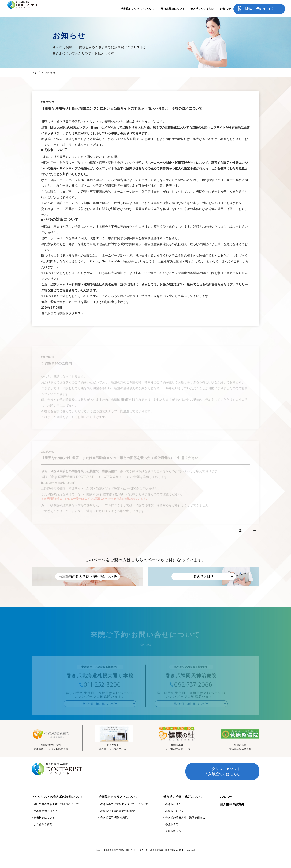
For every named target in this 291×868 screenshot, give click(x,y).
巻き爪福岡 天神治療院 (114, 831)
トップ (36, 72)
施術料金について (44, 831)
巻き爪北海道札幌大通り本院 (118, 824)
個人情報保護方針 (232, 818)
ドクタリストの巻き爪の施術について (58, 810)
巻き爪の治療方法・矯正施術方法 (185, 831)
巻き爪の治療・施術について (183, 810)
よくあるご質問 (43, 837)
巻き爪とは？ (173, 817)
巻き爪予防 (172, 837)
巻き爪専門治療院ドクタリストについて (124, 817)
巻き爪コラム (173, 844)
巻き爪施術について (173, 9)
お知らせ (225, 9)
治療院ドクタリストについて (138, 9)
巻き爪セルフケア (176, 824)
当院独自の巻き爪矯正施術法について (56, 817)
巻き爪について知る (202, 9)
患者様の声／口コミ (46, 824)
